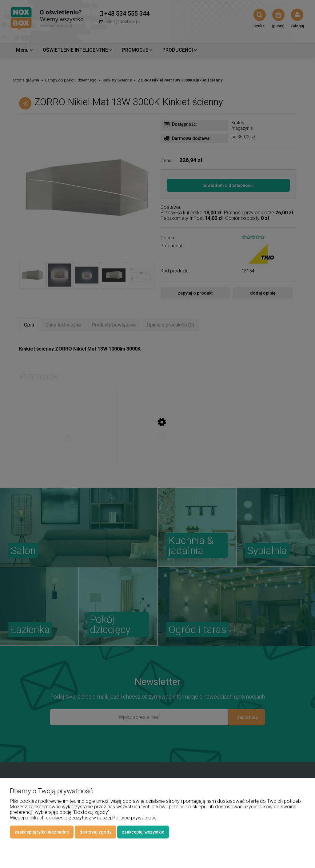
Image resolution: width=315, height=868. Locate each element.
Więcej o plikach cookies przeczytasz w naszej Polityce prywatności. (84, 818)
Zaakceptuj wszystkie (143, 832)
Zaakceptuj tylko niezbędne (42, 832)
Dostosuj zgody (95, 832)
